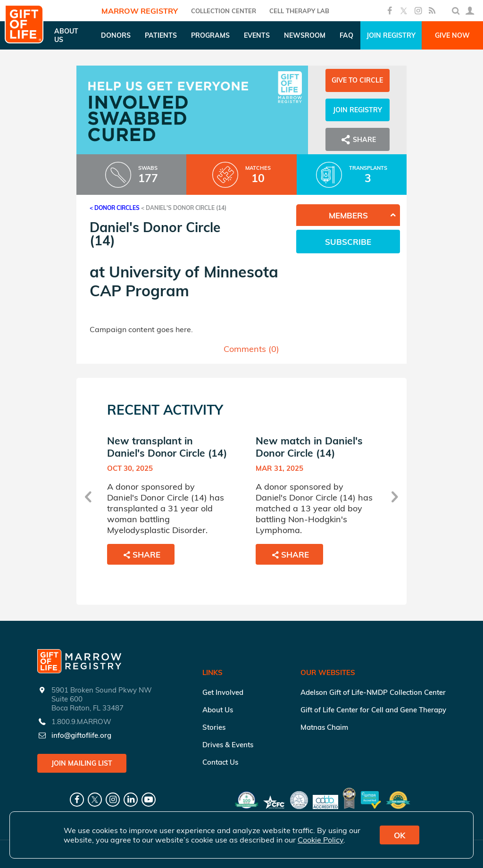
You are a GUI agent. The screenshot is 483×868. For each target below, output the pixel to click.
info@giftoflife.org (81, 735)
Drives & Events (228, 745)
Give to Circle (357, 80)
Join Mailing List (82, 763)
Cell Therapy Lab (299, 11)
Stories (214, 727)
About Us (218, 710)
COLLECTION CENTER (224, 11)
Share (358, 140)
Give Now (452, 35)
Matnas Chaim (324, 727)
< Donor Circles (115, 208)
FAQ (346, 35)
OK (400, 835)
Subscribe (348, 242)
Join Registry (391, 35)
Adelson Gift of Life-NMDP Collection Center (373, 692)
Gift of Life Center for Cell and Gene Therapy (373, 710)
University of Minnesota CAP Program (184, 281)
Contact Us (220, 762)
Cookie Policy (321, 840)
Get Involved (223, 692)
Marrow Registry (140, 11)
